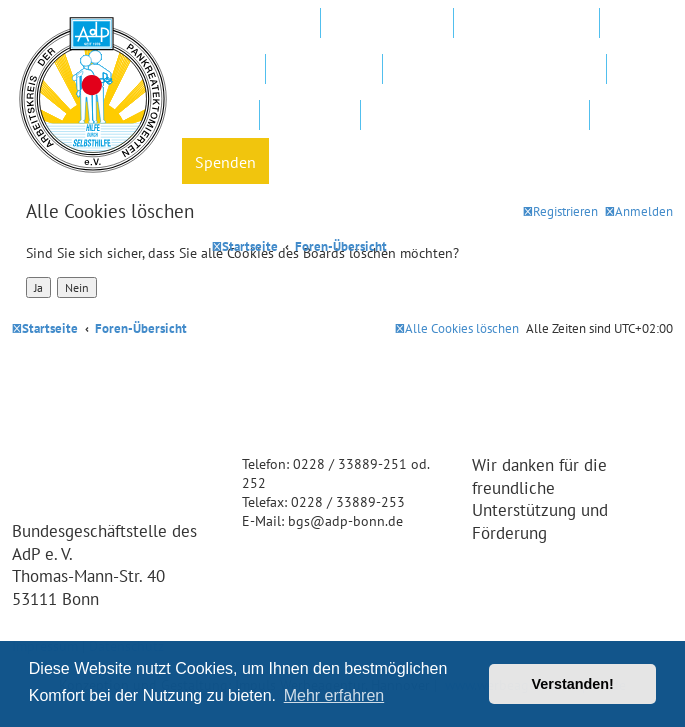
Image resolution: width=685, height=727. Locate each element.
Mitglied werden (251, 24)
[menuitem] (639, 211)
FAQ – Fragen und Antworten (494, 70)
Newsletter (310, 116)
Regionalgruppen (526, 24)
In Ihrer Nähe (324, 70)
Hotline (220, 116)
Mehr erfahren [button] (334, 695)
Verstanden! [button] (573, 684)
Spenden (225, 162)
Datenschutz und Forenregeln (475, 116)
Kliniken (223, 70)
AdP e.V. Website (387, 24)
